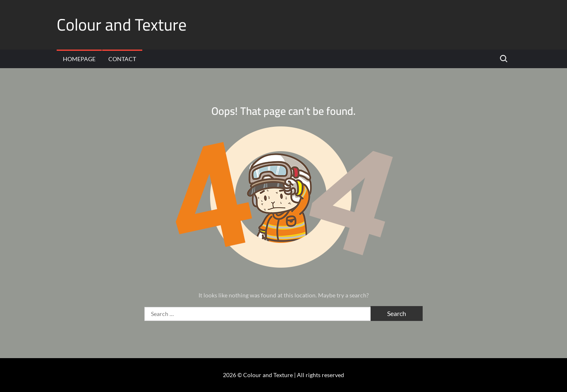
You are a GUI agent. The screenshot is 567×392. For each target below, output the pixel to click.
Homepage (79, 59)
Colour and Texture (122, 25)
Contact (122, 59)
